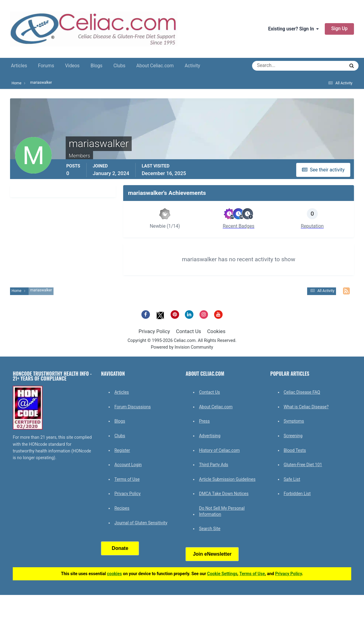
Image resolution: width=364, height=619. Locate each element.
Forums (46, 66)
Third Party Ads (213, 465)
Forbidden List (297, 494)
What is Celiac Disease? (306, 407)
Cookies (216, 331)
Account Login (128, 465)
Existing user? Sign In (294, 29)
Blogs (97, 66)
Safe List (292, 479)
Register (122, 450)
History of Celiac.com (219, 450)
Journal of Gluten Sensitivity (141, 523)
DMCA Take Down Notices (224, 494)
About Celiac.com (155, 66)
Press (204, 421)
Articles (19, 66)
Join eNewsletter (212, 554)
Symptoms (294, 421)
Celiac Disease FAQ (302, 392)
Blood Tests (295, 450)
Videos (72, 66)
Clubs (119, 66)
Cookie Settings (222, 574)
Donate (120, 548)
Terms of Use (127, 479)
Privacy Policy (154, 331)
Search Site (210, 529)
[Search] (277, 66)
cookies (114, 574)
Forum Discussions (132, 407)
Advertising (210, 436)
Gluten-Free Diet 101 (303, 465)
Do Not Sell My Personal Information (222, 511)
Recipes (122, 508)
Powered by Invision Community (182, 347)
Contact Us (189, 331)
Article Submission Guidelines (227, 479)
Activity (192, 66)
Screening (293, 436)
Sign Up (339, 29)
